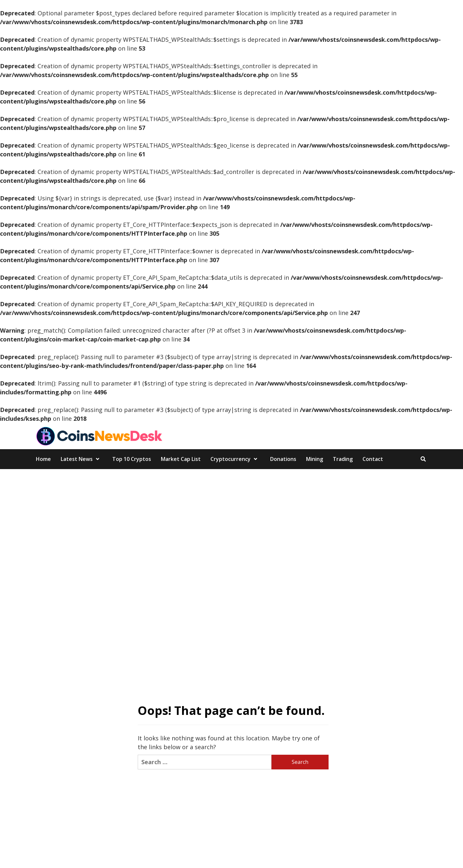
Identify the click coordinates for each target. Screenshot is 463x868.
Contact (373, 459)
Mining (315, 459)
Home (43, 459)
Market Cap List (181, 459)
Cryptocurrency (235, 459)
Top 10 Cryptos (132, 459)
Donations (283, 459)
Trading (343, 459)
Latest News (82, 459)
